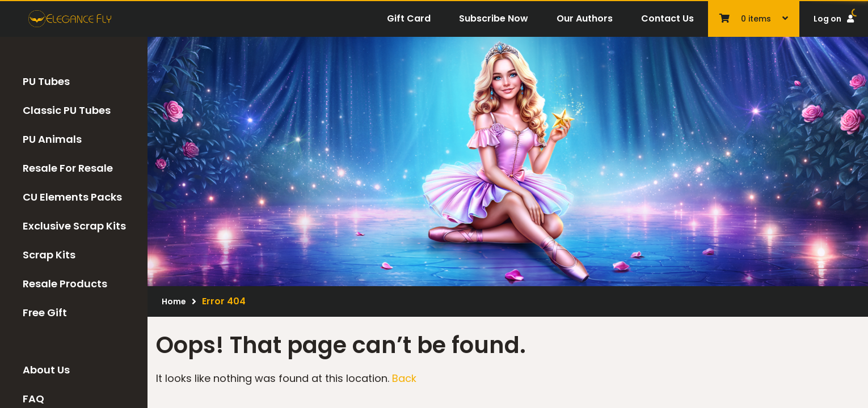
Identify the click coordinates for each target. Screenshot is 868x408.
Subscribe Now (494, 18)
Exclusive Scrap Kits (74, 226)
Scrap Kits (49, 255)
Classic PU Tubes (67, 110)
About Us (46, 370)
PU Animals (52, 139)
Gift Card (409, 18)
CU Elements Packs (72, 197)
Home (174, 301)
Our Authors (585, 18)
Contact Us (667, 18)
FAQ (33, 399)
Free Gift (45, 313)
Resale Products (65, 284)
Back (404, 378)
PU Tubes (46, 81)
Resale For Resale (68, 168)
